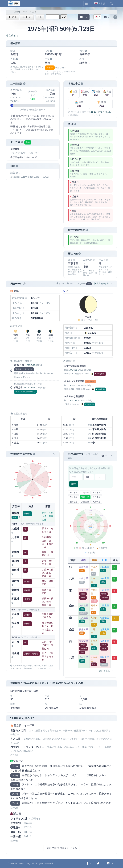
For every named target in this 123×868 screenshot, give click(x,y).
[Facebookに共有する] (87, 863)
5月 (26, 12)
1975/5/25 (30, 365)
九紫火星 (97, 502)
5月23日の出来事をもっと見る (61, 848)
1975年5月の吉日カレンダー (101, 113)
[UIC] (14, 3)
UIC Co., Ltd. (28, 864)
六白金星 (97, 497)
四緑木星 (74, 497)
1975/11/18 (29, 388)
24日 (27, 17)
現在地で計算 (101, 284)
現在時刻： (12, 36)
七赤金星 (74, 502)
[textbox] (97, 17)
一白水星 (74, 493)
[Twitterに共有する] (98, 863)
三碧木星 (97, 493)
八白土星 (85, 502)
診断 (74, 484)
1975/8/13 (73, 385)
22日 (13, 17)
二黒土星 (85, 493)
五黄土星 (85, 497)
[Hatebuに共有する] (109, 863)
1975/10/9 (73, 400)
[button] (111, 4)
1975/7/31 (73, 370)
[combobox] (97, 17)
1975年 (17, 12)
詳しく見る (106, 671)
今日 (40, 17)
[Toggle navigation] (86, 4)
